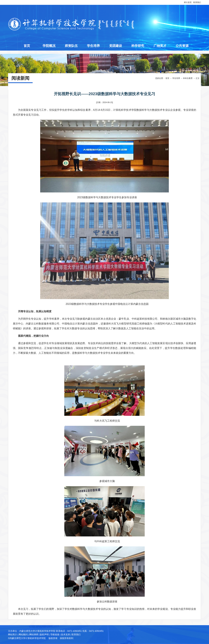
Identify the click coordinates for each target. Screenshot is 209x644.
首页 (27, 46)
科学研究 (138, 46)
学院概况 (49, 46)
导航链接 (55, 634)
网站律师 (34, 634)
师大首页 (188, 2)
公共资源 (182, 46)
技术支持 (65, 634)
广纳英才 (160, 46)
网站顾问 (23, 634)
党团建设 (116, 46)
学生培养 (93, 46)
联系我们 (197, 2)
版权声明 (44, 634)
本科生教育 (188, 78)
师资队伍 (71, 46)
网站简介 (13, 634)
